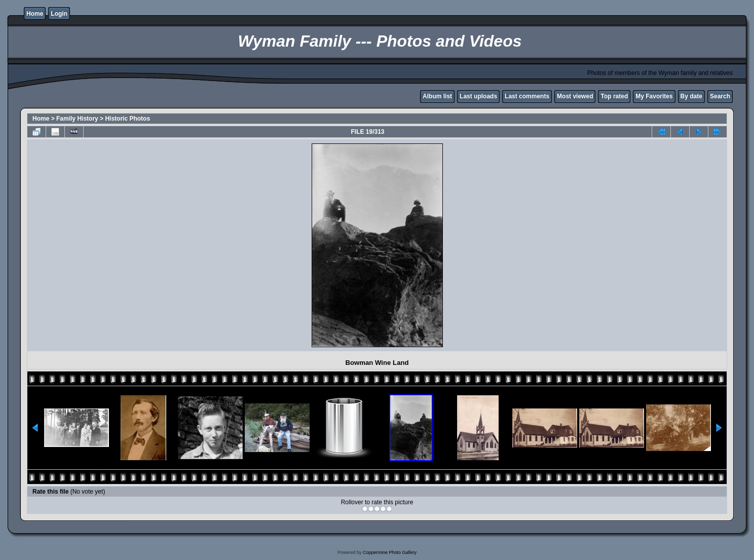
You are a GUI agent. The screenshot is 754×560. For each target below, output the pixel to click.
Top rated (614, 96)
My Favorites (654, 96)
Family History (77, 119)
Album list (437, 96)
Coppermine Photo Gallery (390, 552)
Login (59, 14)
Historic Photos (127, 119)
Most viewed (575, 96)
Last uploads (478, 96)
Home (35, 14)
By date (691, 96)
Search (720, 96)
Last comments (527, 96)
